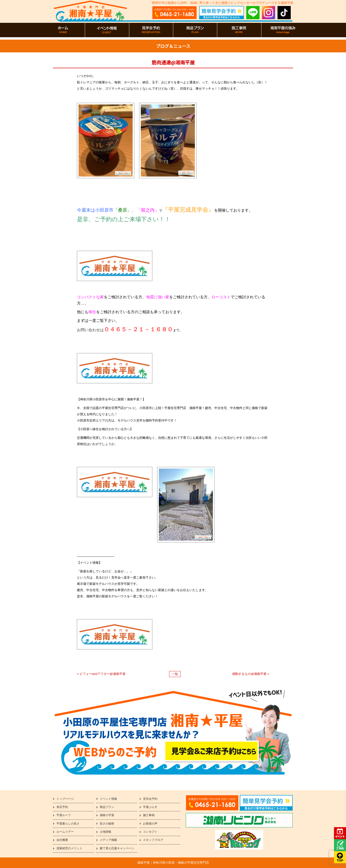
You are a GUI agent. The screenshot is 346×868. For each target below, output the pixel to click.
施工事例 (149, 815)
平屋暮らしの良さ (68, 824)
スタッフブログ (153, 840)
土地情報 (105, 832)
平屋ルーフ (64, 815)
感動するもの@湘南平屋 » (251, 674)
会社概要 (62, 840)
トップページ (65, 799)
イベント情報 (108, 799)
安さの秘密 (107, 824)
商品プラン (107, 807)
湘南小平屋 (107, 815)
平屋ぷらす (150, 807)
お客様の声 (150, 824)
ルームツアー (65, 832)
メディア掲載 (108, 840)
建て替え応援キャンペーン (117, 848)
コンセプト (150, 832)
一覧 (175, 674)
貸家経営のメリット (69, 848)
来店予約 (62, 807)
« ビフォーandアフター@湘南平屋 (101, 674)
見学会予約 (150, 799)
